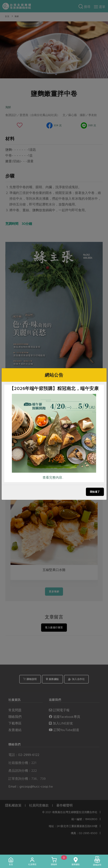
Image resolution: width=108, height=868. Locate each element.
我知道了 (95, 492)
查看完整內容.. (53, 477)
